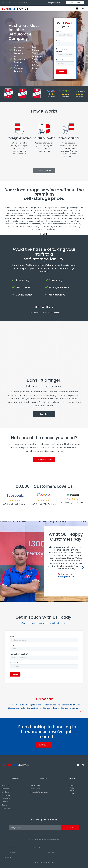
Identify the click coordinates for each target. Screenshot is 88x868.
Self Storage (35, 786)
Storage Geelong (53, 705)
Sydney (6, 805)
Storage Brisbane (34, 705)
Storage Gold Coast (71, 705)
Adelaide (6, 786)
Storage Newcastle (17, 708)
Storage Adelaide (16, 705)
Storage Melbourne (70, 708)
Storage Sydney (51, 708)
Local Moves (35, 789)
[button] (44, 234)
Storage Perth (34, 708)
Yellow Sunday (50, 862)
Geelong (5, 792)
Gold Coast (7, 795)
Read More (45, 234)
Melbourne (7, 808)
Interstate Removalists (40, 792)
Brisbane (7, 789)
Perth (5, 802)
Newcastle (6, 799)
